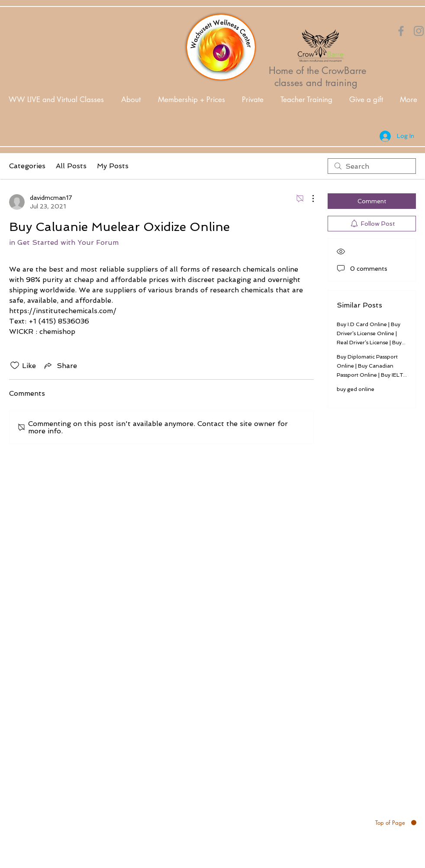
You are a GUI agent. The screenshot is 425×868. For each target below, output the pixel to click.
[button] (131, 100)
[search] (372, 166)
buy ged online (356, 389)
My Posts (113, 166)
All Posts (71, 166)
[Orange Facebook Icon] (401, 31)
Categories (27, 166)
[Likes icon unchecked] (15, 365)
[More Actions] (309, 199)
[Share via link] (60, 365)
